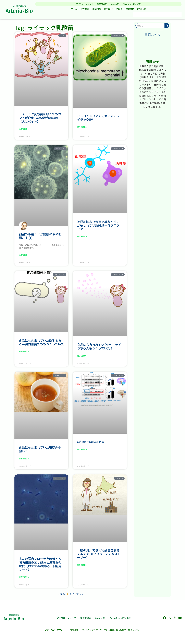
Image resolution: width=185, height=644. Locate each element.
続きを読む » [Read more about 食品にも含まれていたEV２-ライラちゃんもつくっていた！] (82, 357)
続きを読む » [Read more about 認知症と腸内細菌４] (82, 450)
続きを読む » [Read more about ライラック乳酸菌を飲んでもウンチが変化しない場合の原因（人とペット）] (24, 130)
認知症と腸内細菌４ (91, 443)
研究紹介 (108, 10)
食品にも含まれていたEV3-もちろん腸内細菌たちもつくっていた (41, 343)
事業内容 (96, 10)
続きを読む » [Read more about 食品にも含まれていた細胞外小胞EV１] (24, 460)
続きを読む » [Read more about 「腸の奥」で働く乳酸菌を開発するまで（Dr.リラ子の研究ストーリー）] (82, 566)
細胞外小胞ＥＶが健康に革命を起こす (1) (40, 237)
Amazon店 (115, 4)
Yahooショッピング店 (134, 4)
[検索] (167, 27)
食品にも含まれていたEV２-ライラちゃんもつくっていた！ (99, 347)
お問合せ (131, 10)
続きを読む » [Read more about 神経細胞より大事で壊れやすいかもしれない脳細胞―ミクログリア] (82, 237)
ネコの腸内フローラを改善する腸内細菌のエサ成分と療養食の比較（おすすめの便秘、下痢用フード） (40, 565)
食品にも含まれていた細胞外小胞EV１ (40, 450)
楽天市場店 (101, 4)
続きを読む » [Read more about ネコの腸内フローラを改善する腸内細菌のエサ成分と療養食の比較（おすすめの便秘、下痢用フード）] (24, 578)
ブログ (120, 10)
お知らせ (143, 10)
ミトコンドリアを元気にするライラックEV (98, 119)
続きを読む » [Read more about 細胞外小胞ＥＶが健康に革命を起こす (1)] (24, 256)
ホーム (72, 10)
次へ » (79, 595)
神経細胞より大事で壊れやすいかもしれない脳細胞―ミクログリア (98, 226)
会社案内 (84, 10)
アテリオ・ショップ (82, 4)
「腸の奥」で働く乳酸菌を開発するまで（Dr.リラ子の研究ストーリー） (99, 555)
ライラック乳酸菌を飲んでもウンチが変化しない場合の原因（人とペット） (40, 119)
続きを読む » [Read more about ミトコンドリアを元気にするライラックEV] (82, 128)
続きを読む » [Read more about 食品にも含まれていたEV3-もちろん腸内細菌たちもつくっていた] (24, 353)
